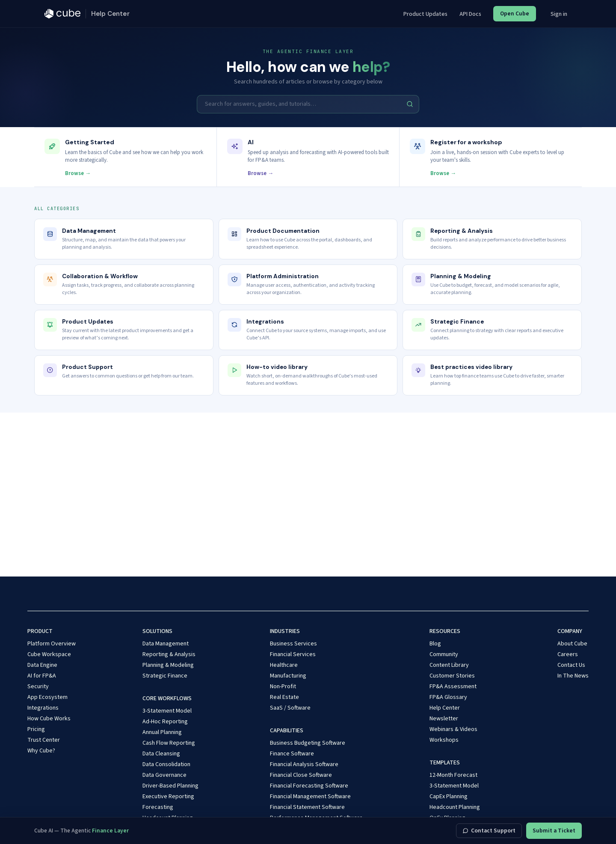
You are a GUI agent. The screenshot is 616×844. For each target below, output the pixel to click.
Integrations (43, 708)
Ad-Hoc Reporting (165, 722)
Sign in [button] (559, 14)
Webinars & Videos (453, 729)
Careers (568, 654)
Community (444, 654)
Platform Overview (52, 644)
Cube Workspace (49, 654)
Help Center (445, 708)
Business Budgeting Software (308, 743)
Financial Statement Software (307, 807)
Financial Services (293, 654)
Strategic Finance (165, 676)
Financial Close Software (301, 775)
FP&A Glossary (448, 697)
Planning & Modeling (168, 665)
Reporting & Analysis (169, 654)
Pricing (36, 729)
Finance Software (292, 754)
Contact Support (489, 831)
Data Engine (42, 665)
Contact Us (571, 665)
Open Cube (515, 13)
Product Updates (425, 14)
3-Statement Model (167, 711)
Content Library (449, 665)
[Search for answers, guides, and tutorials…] (308, 104)
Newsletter (444, 719)
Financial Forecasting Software (309, 786)
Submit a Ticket (554, 831)
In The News (573, 676)
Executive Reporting (168, 796)
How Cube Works (49, 719)
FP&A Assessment (453, 686)
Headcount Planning (455, 807)
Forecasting (158, 807)
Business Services (293, 644)
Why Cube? (41, 751)
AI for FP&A (42, 676)
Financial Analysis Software (304, 764)
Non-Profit (283, 686)
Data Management (166, 644)
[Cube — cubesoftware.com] (62, 14)
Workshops (444, 740)
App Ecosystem (47, 697)
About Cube (572, 644)
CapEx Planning (449, 796)
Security (38, 686)
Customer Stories (452, 676)
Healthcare (284, 665)
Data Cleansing (161, 754)
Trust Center (44, 740)
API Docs (470, 14)
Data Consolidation (166, 764)
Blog (435, 644)
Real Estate (284, 697)
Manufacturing (288, 676)
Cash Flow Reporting (169, 743)
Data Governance (164, 775)
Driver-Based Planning (170, 786)
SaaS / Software (290, 708)
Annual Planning (162, 732)
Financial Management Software (310, 796)
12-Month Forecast (453, 775)
